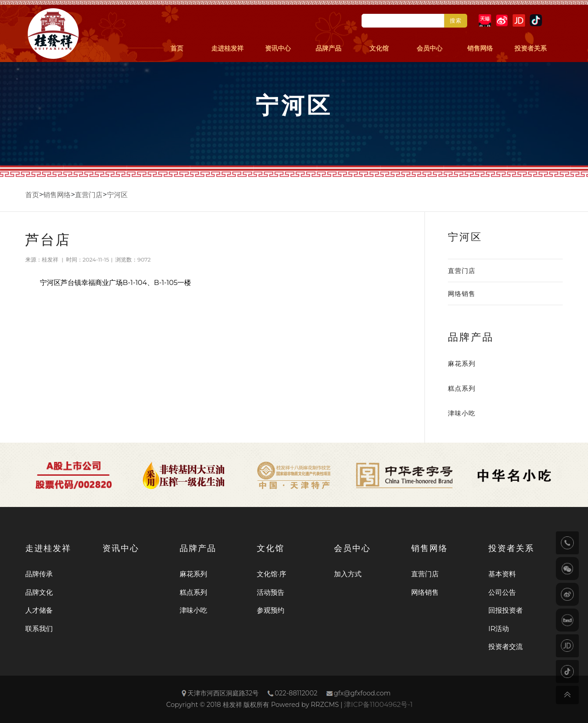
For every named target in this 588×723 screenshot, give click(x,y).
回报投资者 (506, 610)
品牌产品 (328, 48)
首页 (177, 48)
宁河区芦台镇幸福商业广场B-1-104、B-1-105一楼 (116, 282)
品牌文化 (39, 592)
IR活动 (499, 629)
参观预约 (271, 610)
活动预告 (271, 592)
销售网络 (480, 48)
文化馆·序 (271, 574)
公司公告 (502, 592)
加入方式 (348, 574)
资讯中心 (278, 48)
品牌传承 (39, 574)
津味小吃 (462, 413)
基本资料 (502, 574)
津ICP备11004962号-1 (378, 704)
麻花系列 (462, 364)
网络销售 (462, 294)
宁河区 (117, 195)
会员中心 (430, 48)
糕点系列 (462, 388)
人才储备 (39, 610)
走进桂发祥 (227, 48)
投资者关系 (531, 48)
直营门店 (89, 195)
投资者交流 (506, 646)
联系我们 (39, 629)
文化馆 (379, 48)
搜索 (456, 20)
